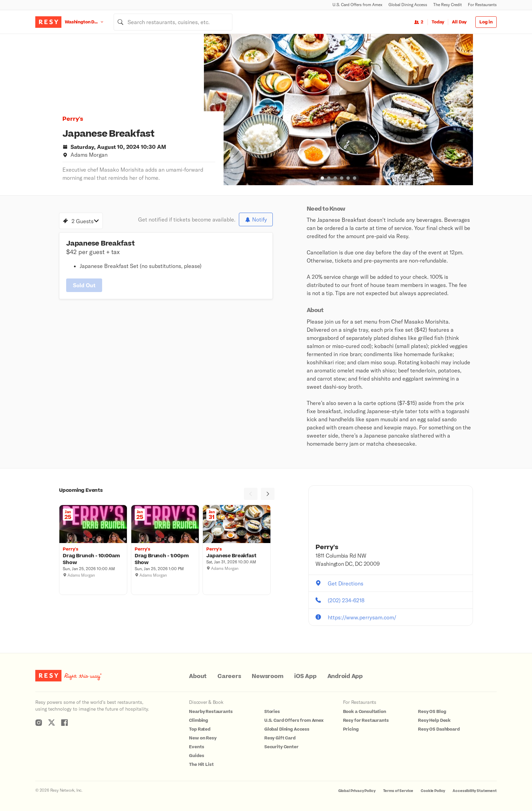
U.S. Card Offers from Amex (357, 5)
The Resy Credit (448, 5)
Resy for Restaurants (366, 720)
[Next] (268, 494)
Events (196, 747)
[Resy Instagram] (39, 722)
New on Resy (203, 738)
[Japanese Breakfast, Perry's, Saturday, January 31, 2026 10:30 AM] (237, 556)
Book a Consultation (365, 712)
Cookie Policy (433, 791)
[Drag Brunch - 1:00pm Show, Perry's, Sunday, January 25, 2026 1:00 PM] (165, 559)
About (198, 676)
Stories (272, 712)
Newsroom (268, 676)
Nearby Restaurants (211, 712)
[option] (338, 110)
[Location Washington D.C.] (89, 22)
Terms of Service (398, 791)
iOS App (305, 676)
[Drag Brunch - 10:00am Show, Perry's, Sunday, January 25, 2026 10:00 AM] (93, 559)
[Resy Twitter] (52, 722)
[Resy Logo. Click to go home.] (48, 22)
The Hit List (201, 765)
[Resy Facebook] (64, 722)
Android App (345, 676)
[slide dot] (322, 178)
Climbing (198, 720)
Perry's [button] (73, 119)
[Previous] (251, 494)
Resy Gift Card (280, 738)
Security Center (281, 747)
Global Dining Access (408, 5)
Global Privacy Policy (357, 791)
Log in (486, 22)
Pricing (351, 729)
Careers (229, 676)
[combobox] (173, 22)
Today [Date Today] (438, 22)
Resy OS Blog (432, 712)
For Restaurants (482, 5)
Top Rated (200, 729)
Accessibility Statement (475, 791)
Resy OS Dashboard (439, 729)
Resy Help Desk (434, 720)
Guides (196, 756)
